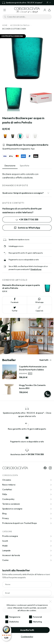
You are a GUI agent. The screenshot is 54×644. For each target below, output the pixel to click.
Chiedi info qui (36, 269)
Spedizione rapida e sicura (19, 239)
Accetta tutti (27, 630)
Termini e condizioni (27, 504)
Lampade (27, 551)
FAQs (27, 494)
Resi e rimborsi (27, 485)
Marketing (38, 622)
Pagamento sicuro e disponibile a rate (24, 260)
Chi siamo (27, 480)
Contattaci (27, 489)
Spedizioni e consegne (27, 509)
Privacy (27, 518)
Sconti (27, 541)
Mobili (27, 546)
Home (5, 25)
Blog (27, 514)
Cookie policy (27, 499)
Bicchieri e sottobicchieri (14, 29)
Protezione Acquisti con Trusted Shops (27, 523)
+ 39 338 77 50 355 (27, 219)
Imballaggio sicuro (16, 246)
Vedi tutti (45, 360)
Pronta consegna (27, 536)
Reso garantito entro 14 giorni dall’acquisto (26, 253)
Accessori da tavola (20, 25)
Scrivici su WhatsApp (27, 228)
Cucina (27, 560)
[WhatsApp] (48, 394)
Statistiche (14, 622)
